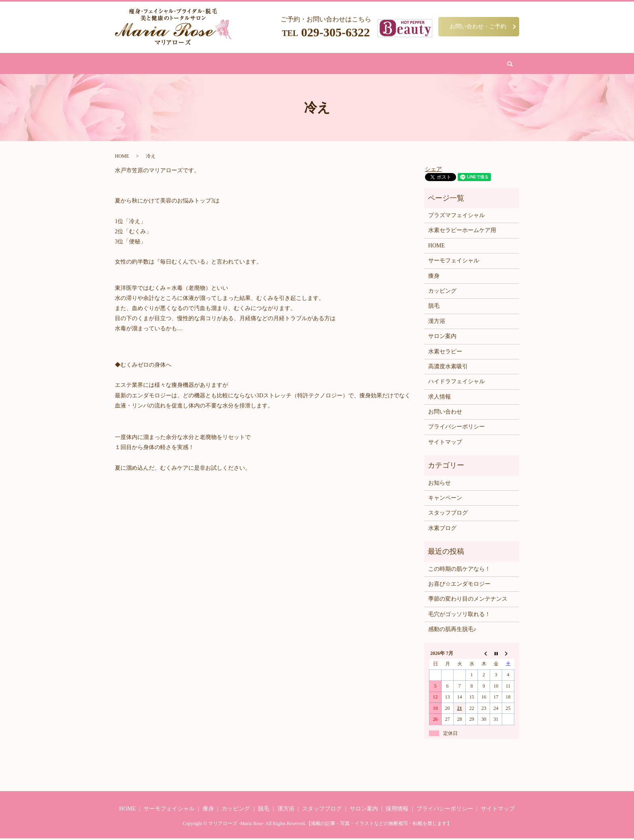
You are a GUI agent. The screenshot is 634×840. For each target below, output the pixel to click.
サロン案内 (384, 64)
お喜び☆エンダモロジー (459, 586)
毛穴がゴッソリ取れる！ (459, 616)
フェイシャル (239, 64)
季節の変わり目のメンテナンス (468, 600)
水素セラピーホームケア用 (462, 232)
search (451, 64)
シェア (433, 170)
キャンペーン (445, 499)
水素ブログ (442, 530)
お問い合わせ (421, 64)
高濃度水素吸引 (448, 368)
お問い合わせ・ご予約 (478, 26)
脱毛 (269, 64)
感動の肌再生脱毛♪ (452, 631)
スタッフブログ (448, 514)
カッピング (320, 64)
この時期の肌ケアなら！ (459, 570)
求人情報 (440, 398)
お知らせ (440, 484)
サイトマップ (445, 444)
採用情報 (397, 810)
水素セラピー (445, 353)
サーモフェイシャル (454, 262)
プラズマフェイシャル (456, 217)
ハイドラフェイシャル (456, 383)
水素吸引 (352, 64)
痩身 (210, 64)
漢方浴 (290, 64)
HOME (188, 64)
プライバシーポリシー (456, 428)
